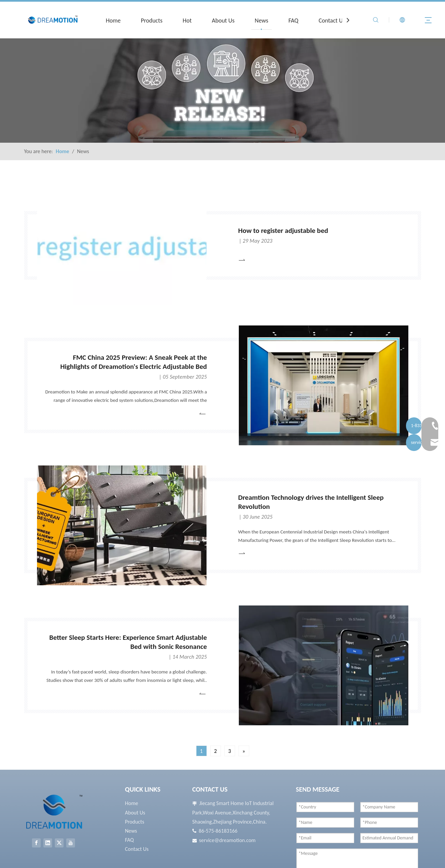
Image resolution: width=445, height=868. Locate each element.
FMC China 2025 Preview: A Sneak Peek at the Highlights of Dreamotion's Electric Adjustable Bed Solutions (134, 367)
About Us (223, 21)
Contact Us (332, 21)
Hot (187, 21)
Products (152, 21)
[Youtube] (71, 843)
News (261, 21)
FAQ (294, 21)
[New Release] (222, 91)
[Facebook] (36, 843)
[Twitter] (59, 843)
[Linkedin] (48, 843)
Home (113, 21)
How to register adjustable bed (283, 231)
